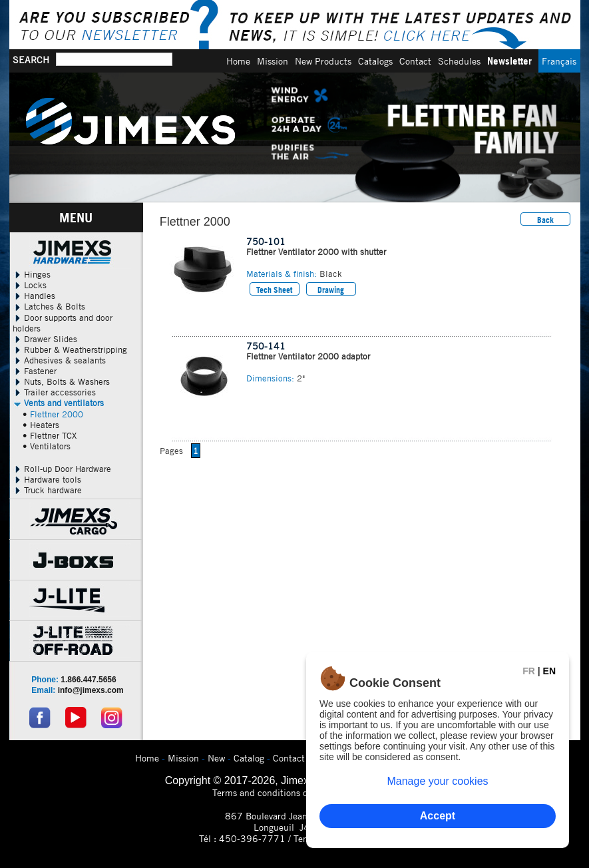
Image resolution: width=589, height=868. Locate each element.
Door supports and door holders (63, 323)
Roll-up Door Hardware (62, 469)
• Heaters (41, 425)
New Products (323, 61)
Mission (273, 61)
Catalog (249, 758)
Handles (34, 296)
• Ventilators (47, 446)
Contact (415, 61)
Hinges (32, 274)
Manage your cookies (437, 781)
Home (238, 61)
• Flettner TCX (50, 435)
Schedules (459, 61)
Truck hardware (47, 490)
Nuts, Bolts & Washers (61, 381)
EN (549, 671)
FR (529, 671)
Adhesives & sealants (59, 360)
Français (559, 61)
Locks (30, 285)
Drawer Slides (45, 339)
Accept (438, 816)
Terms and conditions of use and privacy (294, 792)
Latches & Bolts (49, 306)
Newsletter (509, 61)
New (216, 758)
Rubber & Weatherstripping (70, 349)
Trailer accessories (54, 392)
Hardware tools (47, 479)
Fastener (35, 371)
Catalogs (375, 61)
